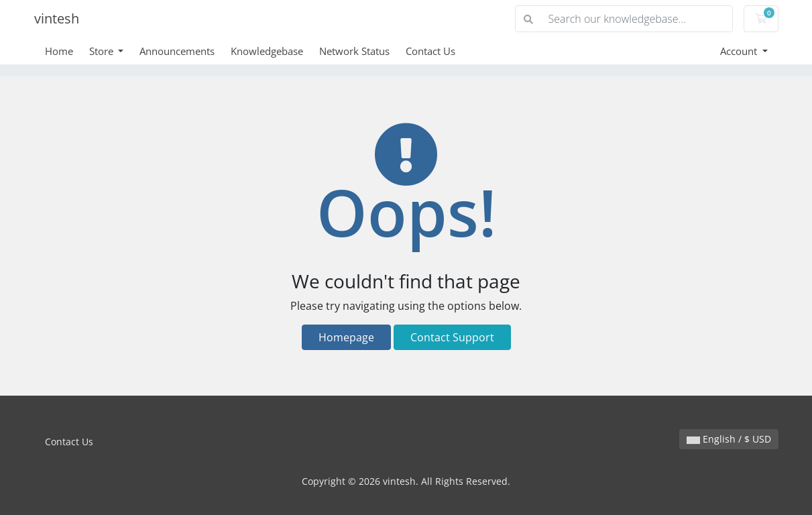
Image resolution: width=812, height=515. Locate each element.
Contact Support (452, 337)
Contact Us (430, 51)
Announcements (177, 51)
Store (103, 51)
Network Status (354, 51)
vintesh (57, 18)
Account (740, 51)
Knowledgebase (267, 51)
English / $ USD (729, 439)
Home (59, 51)
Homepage (346, 337)
